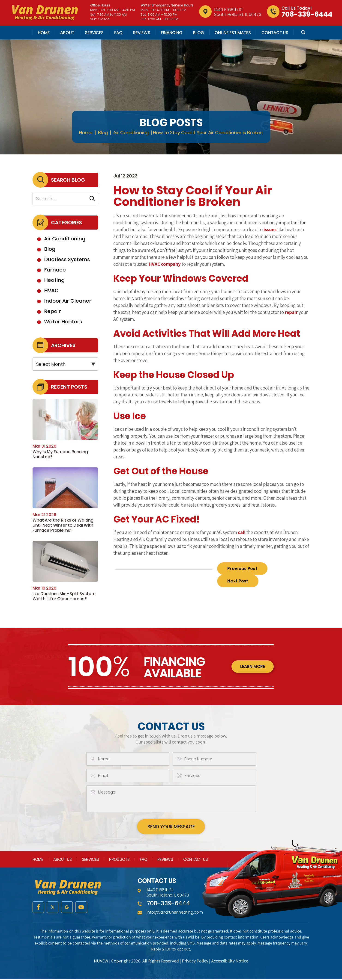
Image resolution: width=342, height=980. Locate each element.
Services (94, 33)
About (67, 33)
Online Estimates (233, 33)
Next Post (238, 581)
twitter (53, 908)
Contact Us (275, 33)
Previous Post (242, 568)
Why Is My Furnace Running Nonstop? (60, 454)
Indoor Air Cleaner (68, 301)
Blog (198, 33)
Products (119, 860)
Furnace (55, 270)
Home (44, 33)
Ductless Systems (67, 259)
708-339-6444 (307, 14)
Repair (52, 311)
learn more (252, 667)
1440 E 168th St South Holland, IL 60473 (238, 12)
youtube (81, 908)
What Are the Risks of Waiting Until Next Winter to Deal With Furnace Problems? (63, 525)
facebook (38, 908)
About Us (63, 860)
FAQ (118, 33)
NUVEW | (103, 962)
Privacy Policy (195, 962)
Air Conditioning (65, 239)
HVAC (51, 291)
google (67, 908)
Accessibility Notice (230, 962)
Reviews (142, 33)
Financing (172, 33)
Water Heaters (63, 322)
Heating (54, 280)
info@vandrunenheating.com (175, 913)
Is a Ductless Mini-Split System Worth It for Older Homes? (64, 596)
